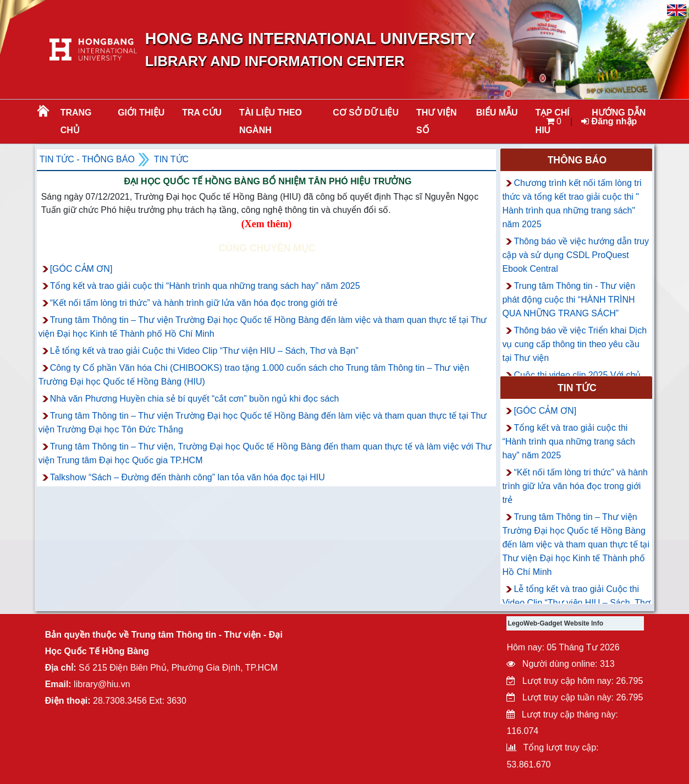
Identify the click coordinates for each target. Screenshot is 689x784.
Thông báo (577, 160)
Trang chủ (76, 121)
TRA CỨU (202, 113)
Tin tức (171, 159)
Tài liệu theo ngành (271, 121)
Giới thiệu (141, 113)
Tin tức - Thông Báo (87, 159)
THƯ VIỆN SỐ (436, 121)
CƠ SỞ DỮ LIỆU (366, 113)
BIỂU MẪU (497, 113)
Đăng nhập (609, 121)
